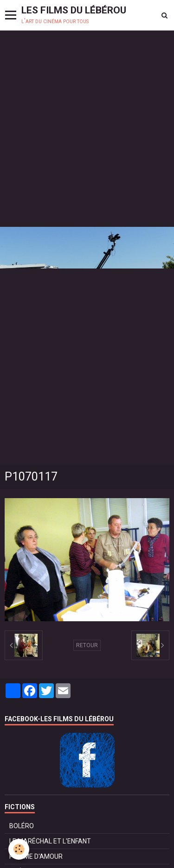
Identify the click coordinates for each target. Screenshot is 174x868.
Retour (87, 645)
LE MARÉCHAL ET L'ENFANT (50, 841)
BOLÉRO (22, 826)
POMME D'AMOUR (36, 856)
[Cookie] (19, 849)
